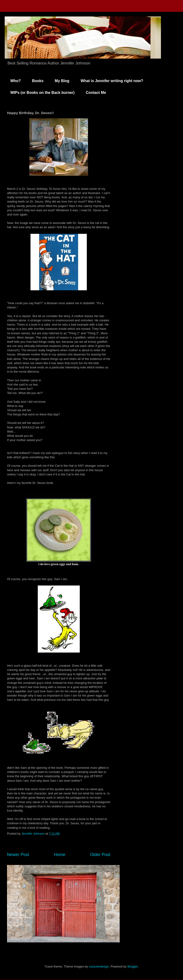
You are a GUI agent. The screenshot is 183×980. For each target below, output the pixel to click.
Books (38, 81)
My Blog (62, 81)
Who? (15, 81)
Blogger (133, 966)
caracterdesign (99, 966)
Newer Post (18, 855)
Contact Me (96, 93)
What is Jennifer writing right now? (112, 81)
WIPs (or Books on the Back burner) (42, 93)
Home (60, 855)
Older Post (100, 855)
